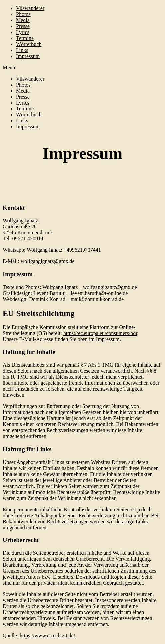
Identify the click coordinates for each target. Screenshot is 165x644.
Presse (23, 26)
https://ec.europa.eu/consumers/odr (100, 333)
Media (23, 20)
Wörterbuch (29, 44)
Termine (25, 38)
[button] (82, 68)
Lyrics (23, 32)
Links (22, 50)
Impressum (28, 56)
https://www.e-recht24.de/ (47, 636)
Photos (23, 14)
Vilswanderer (30, 8)
